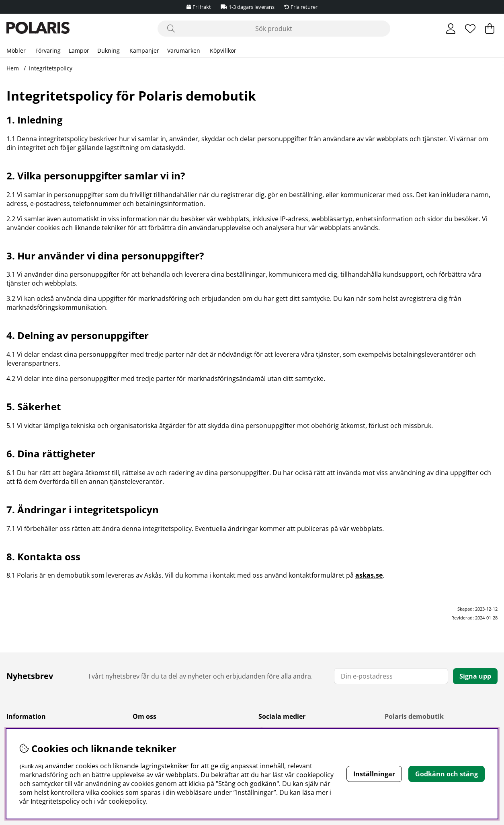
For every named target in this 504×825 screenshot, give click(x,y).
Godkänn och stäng (447, 774)
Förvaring (48, 50)
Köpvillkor (223, 50)
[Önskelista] (470, 29)
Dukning (109, 50)
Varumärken (184, 50)
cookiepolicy (127, 801)
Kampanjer (144, 50)
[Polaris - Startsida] (38, 29)
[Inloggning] (451, 29)
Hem (13, 68)
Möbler (16, 50)
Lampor (79, 50)
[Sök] (274, 29)
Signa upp (475, 676)
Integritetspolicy (51, 68)
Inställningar (374, 774)
